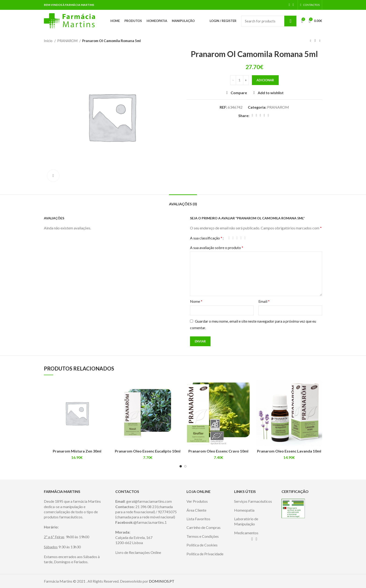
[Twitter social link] (256, 115)
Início (49, 41)
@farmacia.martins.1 (150, 522)
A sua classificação (206, 238)
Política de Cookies (202, 545)
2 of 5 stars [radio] (233, 238)
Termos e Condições (203, 536)
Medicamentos (246, 533)
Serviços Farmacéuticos (253, 501)
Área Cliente (196, 510)
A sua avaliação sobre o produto (217, 248)
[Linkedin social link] (264, 115)
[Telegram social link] (268, 115)
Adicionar (265, 80)
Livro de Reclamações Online (138, 552)
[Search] (269, 21)
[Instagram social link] (293, 5)
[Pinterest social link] (260, 115)
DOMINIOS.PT (162, 581)
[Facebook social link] (289, 5)
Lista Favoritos (198, 519)
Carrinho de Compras (204, 527)
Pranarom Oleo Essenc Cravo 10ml (218, 451)
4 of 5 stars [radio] (241, 238)
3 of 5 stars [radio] (237, 238)
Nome (196, 301)
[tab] (183, 201)
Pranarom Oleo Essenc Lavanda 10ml (289, 451)
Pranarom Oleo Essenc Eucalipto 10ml (148, 451)
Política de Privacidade (205, 554)
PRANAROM (68, 41)
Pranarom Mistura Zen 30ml (77, 451)
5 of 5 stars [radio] (245, 238)
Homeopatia (244, 510)
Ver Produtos (197, 501)
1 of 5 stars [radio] (229, 238)
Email (264, 301)
